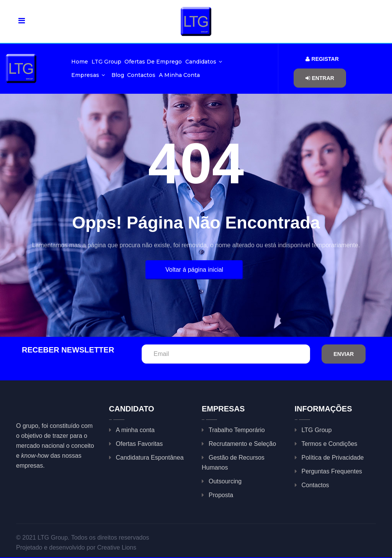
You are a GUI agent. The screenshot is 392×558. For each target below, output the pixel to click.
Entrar (320, 78)
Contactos (141, 75)
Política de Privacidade (333, 458)
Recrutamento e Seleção (242, 444)
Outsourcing (225, 481)
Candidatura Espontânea (150, 458)
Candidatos (204, 62)
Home (80, 62)
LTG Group (106, 62)
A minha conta (179, 75)
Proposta (221, 495)
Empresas (88, 75)
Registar (322, 59)
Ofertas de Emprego (153, 62)
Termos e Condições (330, 444)
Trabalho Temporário (237, 430)
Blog (118, 75)
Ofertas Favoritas (140, 444)
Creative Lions (117, 547)
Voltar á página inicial (194, 270)
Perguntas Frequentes (332, 471)
